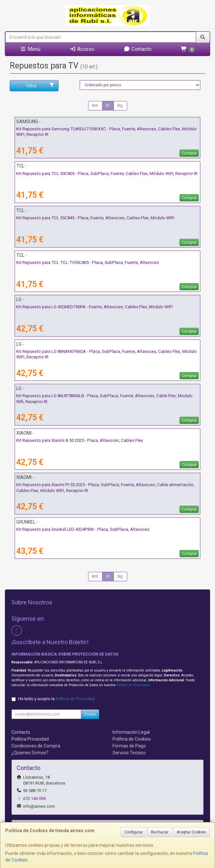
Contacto (138, 49)
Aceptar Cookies (191, 832)
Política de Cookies (132, 739)
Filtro (40, 85)
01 (108, 106)
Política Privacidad (30, 739)
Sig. (120, 106)
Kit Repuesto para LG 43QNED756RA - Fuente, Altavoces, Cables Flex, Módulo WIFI (94, 307)
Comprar (189, 153)
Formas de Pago (129, 746)
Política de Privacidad (133, 685)
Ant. (95, 106)
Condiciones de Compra (36, 746)
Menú (30, 49)
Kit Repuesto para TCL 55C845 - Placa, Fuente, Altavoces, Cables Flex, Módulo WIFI (95, 218)
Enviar (90, 714)
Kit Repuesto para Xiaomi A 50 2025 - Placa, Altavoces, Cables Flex (80, 440)
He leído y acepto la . (57, 699)
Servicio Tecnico (129, 753)
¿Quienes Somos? (30, 753)
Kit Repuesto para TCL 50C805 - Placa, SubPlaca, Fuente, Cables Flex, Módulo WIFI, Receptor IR (107, 174)
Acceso (82, 49)
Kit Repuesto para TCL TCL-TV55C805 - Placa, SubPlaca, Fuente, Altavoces (88, 262)
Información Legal (131, 732)
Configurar (134, 832)
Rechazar (160, 832)
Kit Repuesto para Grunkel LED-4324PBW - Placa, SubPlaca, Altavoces (83, 529)
